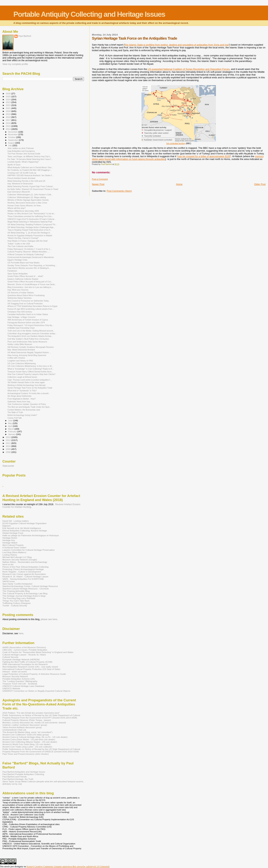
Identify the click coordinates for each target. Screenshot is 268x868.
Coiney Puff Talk (15, 418)
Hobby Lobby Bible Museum (20, 344)
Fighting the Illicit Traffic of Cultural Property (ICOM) (27, 662)
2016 (8, 123)
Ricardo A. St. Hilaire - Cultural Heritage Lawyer (25, 576)
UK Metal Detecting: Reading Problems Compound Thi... (32, 224)
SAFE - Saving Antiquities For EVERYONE (23, 579)
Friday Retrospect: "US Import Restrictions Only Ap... (31, 325)
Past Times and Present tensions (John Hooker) (26, 754)
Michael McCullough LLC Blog (17, 557)
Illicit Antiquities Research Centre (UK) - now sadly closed (30, 667)
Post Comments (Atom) (119, 191)
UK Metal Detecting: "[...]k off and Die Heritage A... (29, 233)
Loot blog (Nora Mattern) (14, 552)
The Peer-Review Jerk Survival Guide (24, 154)
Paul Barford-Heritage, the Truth (18, 779)
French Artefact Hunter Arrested (21, 178)
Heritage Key (9, 540)
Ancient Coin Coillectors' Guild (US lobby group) (26, 735)
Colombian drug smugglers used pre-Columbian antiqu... (32, 333)
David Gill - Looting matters (16, 521)
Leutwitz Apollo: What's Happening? (23, 162)
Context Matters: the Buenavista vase (24, 410)
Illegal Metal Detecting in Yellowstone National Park (30, 222)
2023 (8, 102)
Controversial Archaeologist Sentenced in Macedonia (31, 257)
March (11, 429)
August (12, 143)
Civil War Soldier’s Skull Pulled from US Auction (28, 339)
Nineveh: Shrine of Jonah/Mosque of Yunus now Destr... (32, 284)
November (13, 134)
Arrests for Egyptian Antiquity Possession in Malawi (30, 235)
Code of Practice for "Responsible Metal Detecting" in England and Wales (38, 652)
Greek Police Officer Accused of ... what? (25, 276)
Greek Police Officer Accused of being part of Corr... (30, 282)
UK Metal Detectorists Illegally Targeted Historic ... (29, 352)
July (10, 145)
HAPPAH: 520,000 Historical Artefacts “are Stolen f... (30, 175)
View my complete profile (15, 64)
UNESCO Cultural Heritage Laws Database (23, 686)
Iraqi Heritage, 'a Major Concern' (22, 317)
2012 (8, 440)
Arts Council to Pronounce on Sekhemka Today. (28, 301)
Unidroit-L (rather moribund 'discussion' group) (25, 725)
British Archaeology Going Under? (22, 415)
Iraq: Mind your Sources (18, 290)
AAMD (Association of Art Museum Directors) (24, 647)
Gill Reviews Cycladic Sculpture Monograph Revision (31, 347)
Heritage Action (10, 538)
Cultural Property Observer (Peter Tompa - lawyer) (27, 720)
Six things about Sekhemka (19, 396)
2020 (8, 111)
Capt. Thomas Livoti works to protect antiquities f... (29, 380)
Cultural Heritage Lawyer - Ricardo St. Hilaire (24, 655)
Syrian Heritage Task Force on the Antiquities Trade (30, 388)
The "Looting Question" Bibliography (20, 681)
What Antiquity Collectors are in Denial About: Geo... (30, 167)
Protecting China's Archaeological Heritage (23, 569)
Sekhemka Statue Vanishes (19, 298)
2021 (8, 108)
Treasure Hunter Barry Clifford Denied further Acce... (30, 372)
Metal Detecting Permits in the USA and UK (26, 181)
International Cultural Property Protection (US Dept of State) (31, 669)
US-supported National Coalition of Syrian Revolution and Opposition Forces (188, 69)
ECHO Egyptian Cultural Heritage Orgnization (24, 523)
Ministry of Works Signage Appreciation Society (28, 200)
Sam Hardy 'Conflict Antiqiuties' (17, 584)
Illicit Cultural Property (13, 545)
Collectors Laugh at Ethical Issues (22, 377)
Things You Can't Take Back (16, 601)
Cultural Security (10, 657)
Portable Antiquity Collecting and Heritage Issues (89, 14)
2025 (8, 96)
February (13, 431)
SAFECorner (9, 581)
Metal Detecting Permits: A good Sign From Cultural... (31, 186)
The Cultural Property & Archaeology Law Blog (25, 593)
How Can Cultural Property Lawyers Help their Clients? (31, 374)
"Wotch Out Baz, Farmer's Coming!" (23, 238)
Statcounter (8, 466)
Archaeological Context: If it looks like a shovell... (29, 393)
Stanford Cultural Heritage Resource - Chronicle (26, 589)
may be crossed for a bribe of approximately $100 (204, 156)
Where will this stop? (16, 208)
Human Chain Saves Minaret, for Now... (25, 206)
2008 (8, 452)
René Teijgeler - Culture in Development (22, 572)
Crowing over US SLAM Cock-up (22, 173)
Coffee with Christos (16, 358)
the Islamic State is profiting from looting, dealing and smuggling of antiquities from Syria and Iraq (177, 45)
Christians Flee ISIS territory (20, 312)
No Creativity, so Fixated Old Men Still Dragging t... (30, 170)
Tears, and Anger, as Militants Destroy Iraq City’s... (29, 156)
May (10, 423)
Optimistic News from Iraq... (20, 402)
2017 (8, 120)
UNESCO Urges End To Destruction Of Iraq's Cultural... (32, 219)
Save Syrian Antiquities (17, 274)
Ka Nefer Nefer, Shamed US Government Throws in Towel (33, 189)
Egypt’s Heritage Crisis (17, 260)
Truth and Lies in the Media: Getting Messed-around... (31, 331)
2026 (8, 93)
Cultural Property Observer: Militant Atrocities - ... (29, 252)
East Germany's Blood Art (19, 192)
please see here (49, 619)
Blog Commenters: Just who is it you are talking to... (30, 287)
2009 (8, 449)
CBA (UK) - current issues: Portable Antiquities (25, 650)
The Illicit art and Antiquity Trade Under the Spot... (29, 407)
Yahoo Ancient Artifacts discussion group (22, 727)
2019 (8, 114)
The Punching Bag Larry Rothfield (19, 598)
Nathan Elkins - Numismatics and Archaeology (25, 562)
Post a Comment (100, 179)
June (11, 421)
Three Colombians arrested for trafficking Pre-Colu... (30, 216)
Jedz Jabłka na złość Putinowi (21, 148)
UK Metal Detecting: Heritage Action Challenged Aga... (31, 227)
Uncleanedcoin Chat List (14, 730)
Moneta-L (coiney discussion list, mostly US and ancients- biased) (34, 722)
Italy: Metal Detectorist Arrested (21, 350)
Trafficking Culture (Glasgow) (16, 603)
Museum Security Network (15, 676)
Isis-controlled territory (176, 143)
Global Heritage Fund (13, 533)
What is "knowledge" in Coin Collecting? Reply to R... (31, 369)
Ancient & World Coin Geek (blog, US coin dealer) (27, 744)
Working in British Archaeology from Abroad (26, 385)
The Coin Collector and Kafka (20, 246)
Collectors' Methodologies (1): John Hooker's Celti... (30, 195)
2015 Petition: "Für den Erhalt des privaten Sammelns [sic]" (31, 713)
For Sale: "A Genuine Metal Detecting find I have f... (30, 159)
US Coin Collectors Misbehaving (22, 363)
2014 (8, 129)
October (12, 137)
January (12, 434)
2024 (8, 99)
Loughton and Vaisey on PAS (20, 361)
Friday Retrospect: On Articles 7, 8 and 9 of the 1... (30, 249)
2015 (8, 126)
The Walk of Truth (15, 412)
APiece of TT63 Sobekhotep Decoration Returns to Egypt (32, 306)
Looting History (10, 555)
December (13, 132)
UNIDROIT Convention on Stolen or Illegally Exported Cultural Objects (36, 691)
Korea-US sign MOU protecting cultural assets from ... (31, 309)
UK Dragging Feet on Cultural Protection (25, 304)
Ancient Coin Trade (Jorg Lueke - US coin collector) (27, 747)
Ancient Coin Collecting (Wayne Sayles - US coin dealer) (30, 742)
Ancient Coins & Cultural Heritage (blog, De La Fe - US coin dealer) (35, 737)
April (11, 426)
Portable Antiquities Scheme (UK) (19, 679)
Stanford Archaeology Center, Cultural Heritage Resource (30, 586)
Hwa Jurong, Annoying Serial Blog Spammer (27, 355)
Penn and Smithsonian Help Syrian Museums (27, 342)
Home (179, 184)
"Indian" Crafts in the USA (19, 244)
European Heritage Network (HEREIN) (21, 659)
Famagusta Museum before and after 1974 (26, 323)
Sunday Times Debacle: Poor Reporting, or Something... (32, 265)
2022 (8, 105)
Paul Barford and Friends (15, 777)
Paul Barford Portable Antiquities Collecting (23, 774)
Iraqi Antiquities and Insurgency (21, 151)
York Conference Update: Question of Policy (27, 404)
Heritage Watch (10, 543)
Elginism (7, 526)
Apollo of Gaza (14, 165)
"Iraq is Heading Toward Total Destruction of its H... (30, 230)
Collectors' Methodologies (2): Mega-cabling (27, 197)
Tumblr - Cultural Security (15, 605)
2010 (8, 446)
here (21, 633)
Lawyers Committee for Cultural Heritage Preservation (29, 550)
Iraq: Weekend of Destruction (20, 184)
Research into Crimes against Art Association (24, 574)
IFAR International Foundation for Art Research (25, 664)
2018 (8, 117)
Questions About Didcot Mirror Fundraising (26, 295)
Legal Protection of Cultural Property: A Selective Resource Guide (34, 674)
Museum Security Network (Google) (20, 560)
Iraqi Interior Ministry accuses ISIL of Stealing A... (29, 268)
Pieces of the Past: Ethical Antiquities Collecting (25, 567)
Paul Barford (25, 36)
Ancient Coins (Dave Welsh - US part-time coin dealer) (29, 739)
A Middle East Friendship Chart (21, 328)
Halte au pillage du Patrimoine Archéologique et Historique (31, 535)
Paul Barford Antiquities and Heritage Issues (24, 772)
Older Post (260, 184)
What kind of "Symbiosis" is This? (22, 391)
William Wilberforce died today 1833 (23, 211)
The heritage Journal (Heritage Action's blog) (24, 596)
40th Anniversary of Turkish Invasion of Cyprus (28, 320)
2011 (8, 443)
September (14, 140)
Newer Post (98, 184)
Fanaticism (12, 271)
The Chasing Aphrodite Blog (16, 591)
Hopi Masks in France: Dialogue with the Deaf (27, 241)
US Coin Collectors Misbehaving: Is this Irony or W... (30, 366)
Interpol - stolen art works (15, 672)
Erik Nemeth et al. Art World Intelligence (22, 528)
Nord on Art (8, 564)
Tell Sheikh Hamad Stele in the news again (26, 382)
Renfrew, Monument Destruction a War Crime (27, 203)
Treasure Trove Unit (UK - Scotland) (20, 684)
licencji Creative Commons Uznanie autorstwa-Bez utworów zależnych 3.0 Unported (68, 866)
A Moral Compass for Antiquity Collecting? (26, 254)
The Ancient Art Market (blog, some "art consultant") (27, 732)
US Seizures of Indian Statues (21, 293)
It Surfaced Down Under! (14, 547)
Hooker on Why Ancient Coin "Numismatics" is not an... (31, 214)
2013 (8, 437)
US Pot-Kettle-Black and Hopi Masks (23, 263)
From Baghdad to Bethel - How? (21, 399)
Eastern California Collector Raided (23, 279)
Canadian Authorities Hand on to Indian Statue (28, 314)
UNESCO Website (11, 688)
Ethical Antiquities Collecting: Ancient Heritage (25, 531)
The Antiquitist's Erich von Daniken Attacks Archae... (30, 336)
